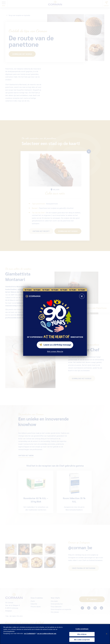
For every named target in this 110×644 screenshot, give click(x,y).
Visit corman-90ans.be (55, 351)
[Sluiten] (107, 634)
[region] (55, 634)
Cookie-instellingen (82, 629)
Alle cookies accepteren (82, 640)
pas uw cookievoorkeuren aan (47, 633)
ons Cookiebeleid (29, 633)
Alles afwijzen (82, 634)
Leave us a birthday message (55, 345)
